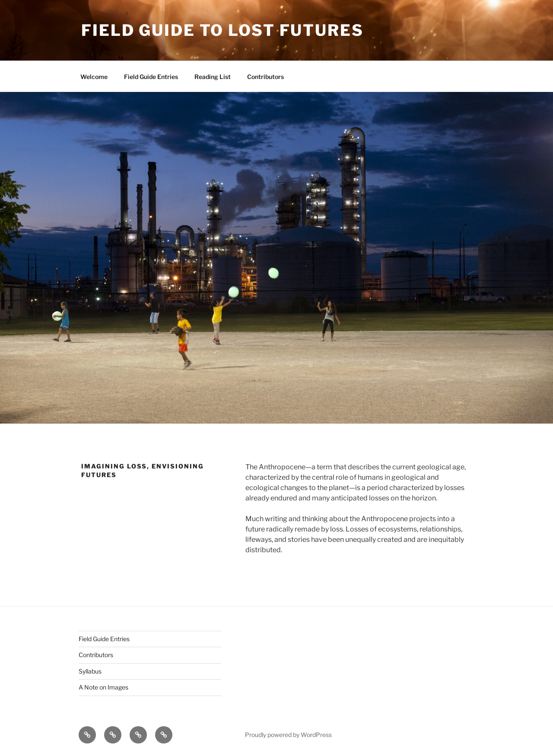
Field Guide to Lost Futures (222, 30)
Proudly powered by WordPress (288, 735)
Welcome (94, 77)
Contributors (265, 77)
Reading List (213, 77)
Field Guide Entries (151, 77)
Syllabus (90, 671)
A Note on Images (103, 687)
